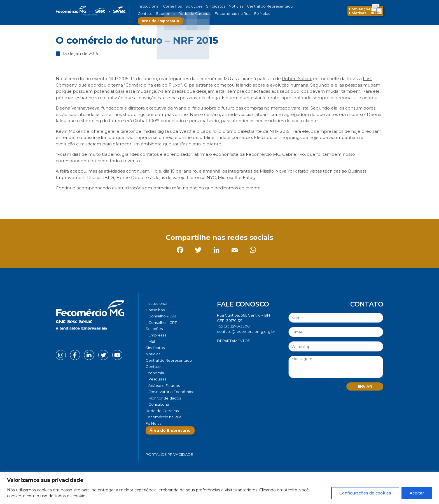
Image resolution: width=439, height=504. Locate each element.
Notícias (225, 6)
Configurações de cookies (365, 493)
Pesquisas (157, 379)
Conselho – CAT (163, 316)
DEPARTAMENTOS (234, 341)
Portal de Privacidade (169, 454)
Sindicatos (207, 6)
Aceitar (417, 493)
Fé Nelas (230, 14)
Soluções (188, 6)
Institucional (148, 6)
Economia (146, 14)
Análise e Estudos (164, 385)
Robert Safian (296, 79)
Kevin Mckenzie (73, 131)
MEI (152, 341)
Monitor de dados (165, 398)
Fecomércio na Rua (205, 14)
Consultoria (159, 404)
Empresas (157, 335)
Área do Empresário (263, 14)
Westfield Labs (195, 131)
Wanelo (182, 108)
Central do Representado (254, 6)
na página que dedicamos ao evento (222, 188)
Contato (285, 6)
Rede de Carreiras (172, 14)
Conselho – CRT (163, 322)
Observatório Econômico (171, 392)
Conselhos (169, 6)
